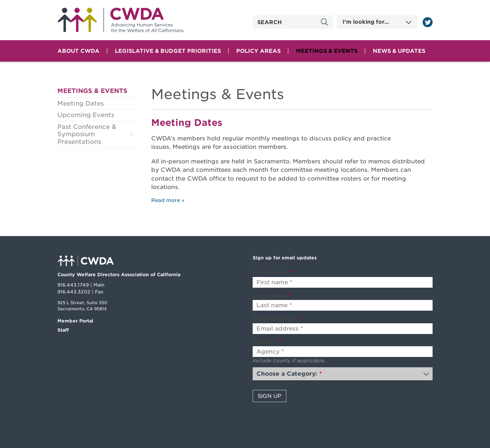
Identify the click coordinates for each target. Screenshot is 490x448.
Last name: (272, 296)
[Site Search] (325, 22)
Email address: (278, 319)
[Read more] (428, 22)
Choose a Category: (289, 374)
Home (121, 20)
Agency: (268, 342)
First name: (272, 272)
